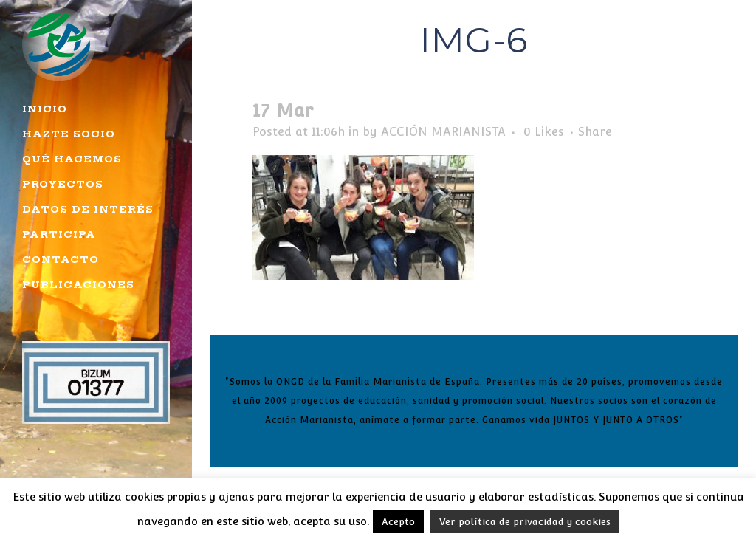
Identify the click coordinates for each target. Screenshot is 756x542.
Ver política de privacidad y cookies (525, 522)
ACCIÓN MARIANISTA (443, 132)
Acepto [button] (398, 522)
